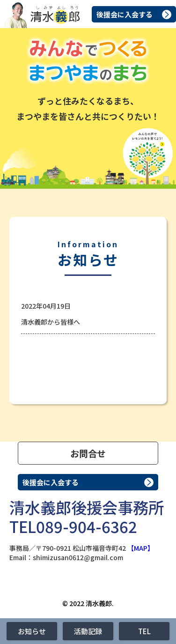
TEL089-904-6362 (73, 526)
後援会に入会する (125, 14)
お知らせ (32, 631)
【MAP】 (141, 548)
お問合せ (88, 453)
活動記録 (88, 631)
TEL (144, 631)
